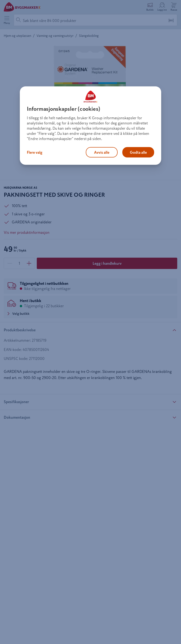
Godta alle (138, 152)
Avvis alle (102, 152)
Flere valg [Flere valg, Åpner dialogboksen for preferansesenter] (35, 152)
